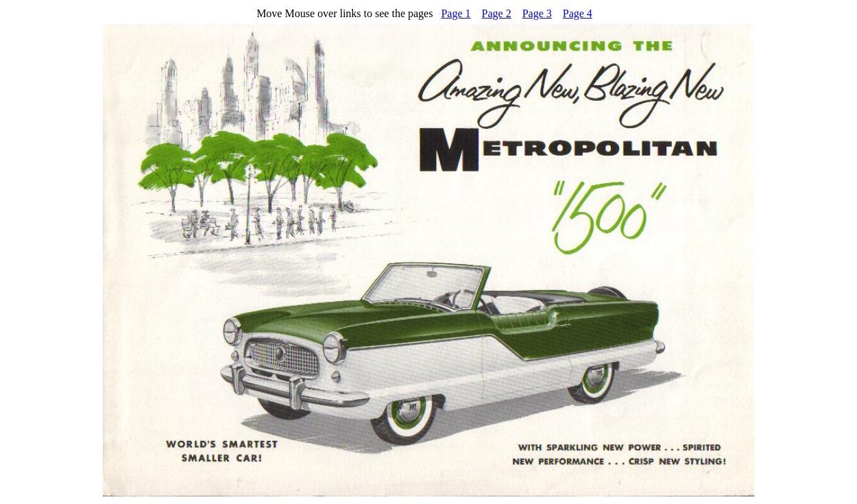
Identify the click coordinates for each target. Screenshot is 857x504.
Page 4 (578, 13)
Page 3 (537, 13)
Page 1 (456, 13)
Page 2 (497, 13)
